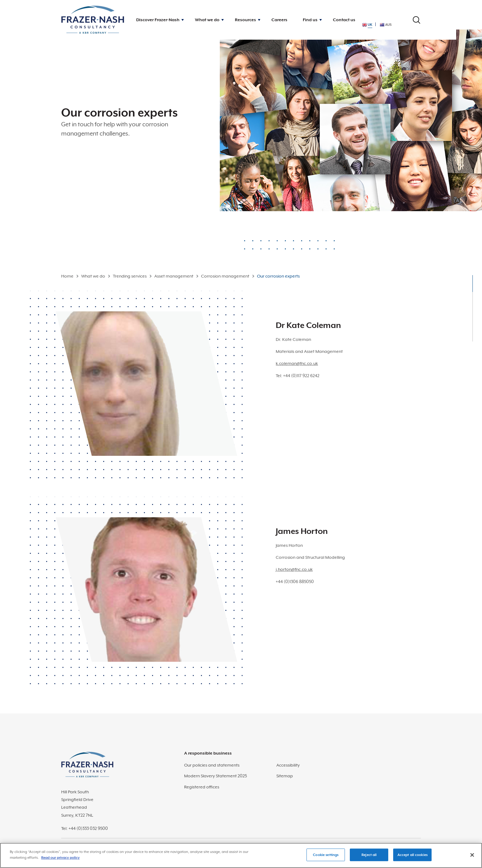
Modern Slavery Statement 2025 (215, 776)
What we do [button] (207, 20)
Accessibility (288, 765)
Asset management (174, 276)
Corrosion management (225, 276)
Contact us (344, 20)
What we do (93, 276)
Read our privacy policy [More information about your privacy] (60, 861)
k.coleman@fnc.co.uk (297, 363)
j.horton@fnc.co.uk (294, 569)
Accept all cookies (413, 858)
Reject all (369, 858)
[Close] (472, 858)
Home (67, 276)
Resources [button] (245, 20)
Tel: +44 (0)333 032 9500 (85, 828)
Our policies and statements (212, 765)
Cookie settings (326, 858)
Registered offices (202, 787)
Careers (279, 20)
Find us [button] (310, 20)
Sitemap (285, 776)
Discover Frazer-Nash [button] (158, 20)
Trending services (130, 276)
